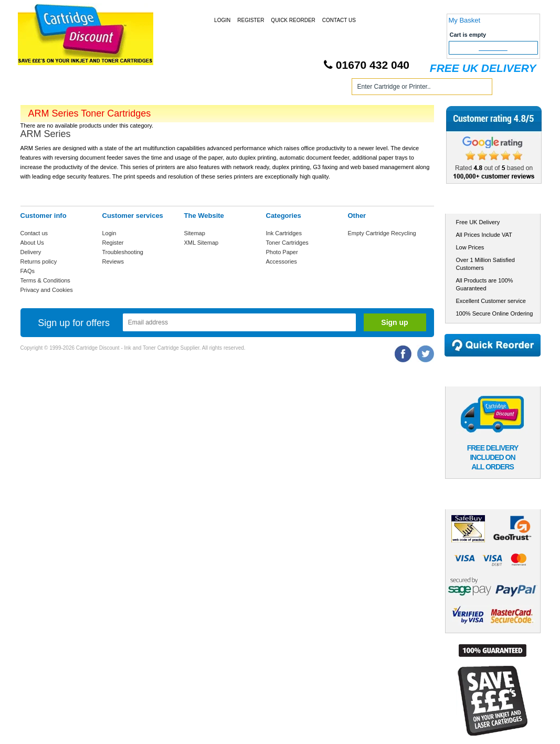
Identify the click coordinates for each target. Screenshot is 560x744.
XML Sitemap (202, 243)
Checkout (493, 48)
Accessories (282, 261)
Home (41, 88)
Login (222, 20)
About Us (32, 243)
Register (251, 20)
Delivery (31, 252)
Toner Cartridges (179, 88)
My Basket (465, 20)
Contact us (34, 233)
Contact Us (339, 20)
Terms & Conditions (45, 280)
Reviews (113, 261)
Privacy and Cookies (47, 290)
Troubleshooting (123, 252)
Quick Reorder (293, 20)
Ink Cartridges (101, 88)
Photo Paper (282, 252)
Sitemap (195, 233)
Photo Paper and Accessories (282, 88)
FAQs (28, 271)
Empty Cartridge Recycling (382, 233)
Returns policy (39, 261)
